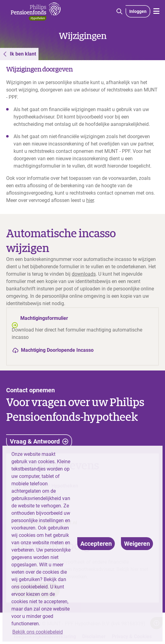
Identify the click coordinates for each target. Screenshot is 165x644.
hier (90, 200)
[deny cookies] (137, 544)
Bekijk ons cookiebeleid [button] (38, 632)
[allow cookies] (96, 544)
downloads (84, 274)
